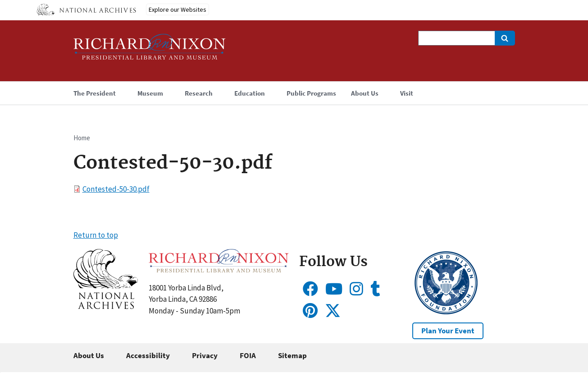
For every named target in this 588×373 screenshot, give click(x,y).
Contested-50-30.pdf (116, 189)
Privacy (205, 355)
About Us (89, 355)
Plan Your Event (448, 331)
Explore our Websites (178, 9)
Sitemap (292, 355)
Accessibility (148, 355)
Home (82, 138)
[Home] (150, 51)
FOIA (248, 355)
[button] (106, 306)
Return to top (96, 235)
